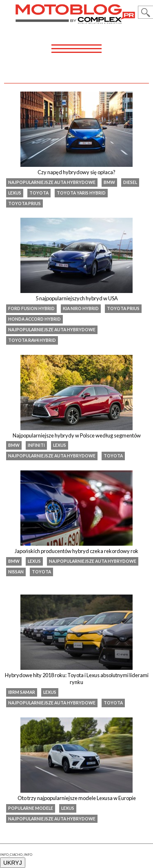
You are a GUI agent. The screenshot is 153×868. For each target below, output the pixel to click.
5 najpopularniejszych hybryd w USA (77, 298)
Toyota (39, 193)
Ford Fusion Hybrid (31, 308)
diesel (130, 182)
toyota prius (24, 203)
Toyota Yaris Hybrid (81, 193)
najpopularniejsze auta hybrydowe (52, 182)
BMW (109, 182)
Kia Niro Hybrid (81, 308)
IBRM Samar (22, 692)
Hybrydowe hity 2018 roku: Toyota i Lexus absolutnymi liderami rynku (77, 679)
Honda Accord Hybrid (34, 319)
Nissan (16, 572)
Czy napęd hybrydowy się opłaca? (76, 172)
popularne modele (31, 808)
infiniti (36, 445)
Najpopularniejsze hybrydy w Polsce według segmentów (77, 435)
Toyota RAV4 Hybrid (32, 340)
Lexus (15, 193)
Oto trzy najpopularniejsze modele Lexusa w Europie (77, 798)
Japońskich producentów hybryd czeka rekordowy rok (76, 551)
